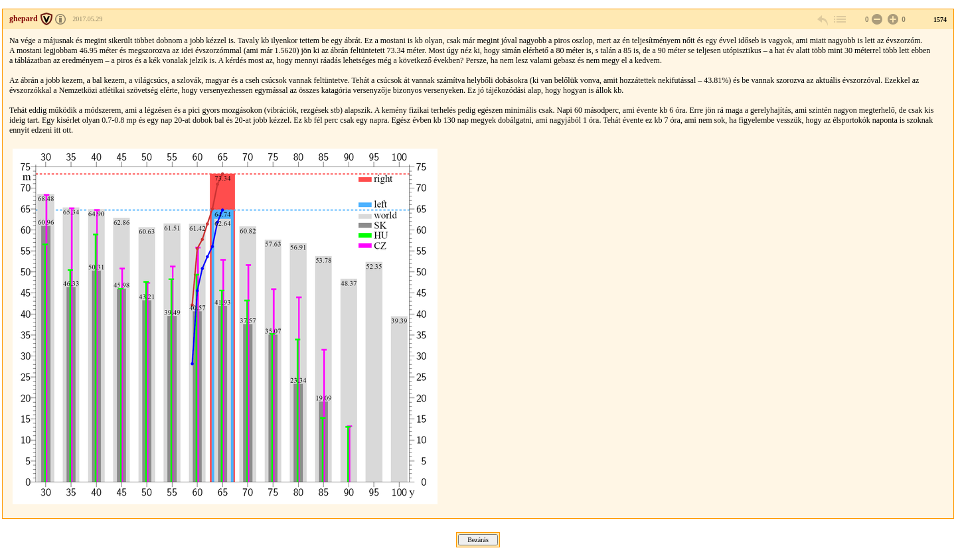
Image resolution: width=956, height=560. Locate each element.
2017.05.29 (87, 19)
